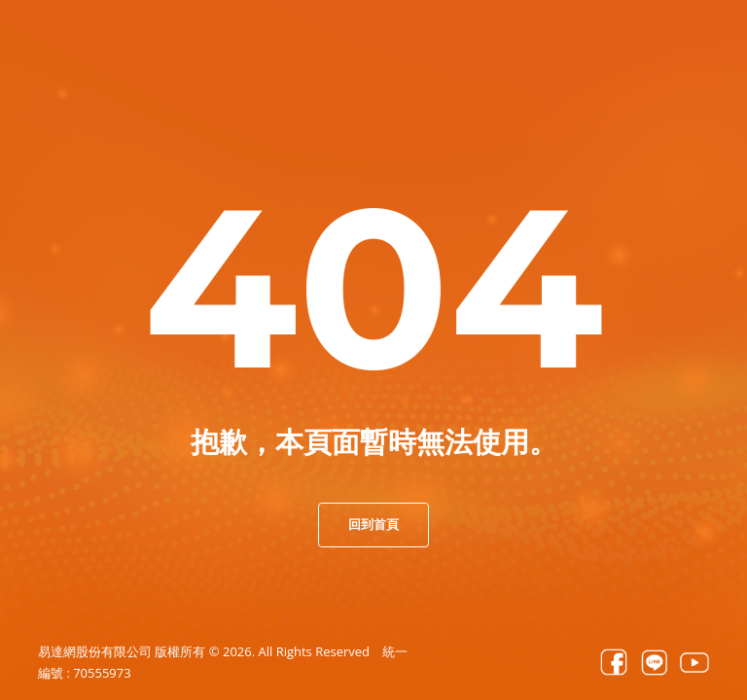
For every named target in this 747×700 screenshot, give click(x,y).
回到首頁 (373, 524)
